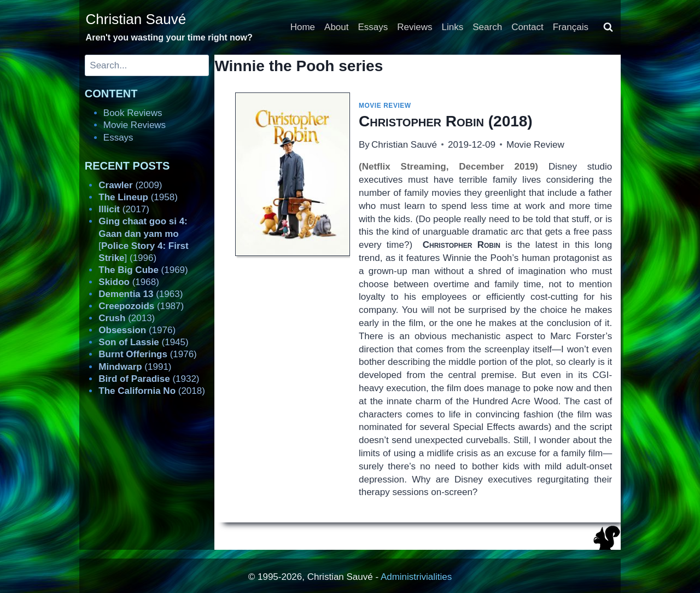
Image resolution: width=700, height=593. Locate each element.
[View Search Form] (608, 27)
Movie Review (385, 106)
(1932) (149, 379)
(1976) (137, 330)
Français (571, 27)
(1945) (143, 342)
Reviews (415, 27)
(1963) (141, 294)
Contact (527, 27)
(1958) (138, 197)
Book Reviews (133, 113)
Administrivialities (416, 577)
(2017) (124, 209)
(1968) (129, 282)
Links (453, 27)
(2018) (446, 121)
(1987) (141, 306)
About (336, 27)
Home (303, 27)
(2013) (127, 318)
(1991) (135, 367)
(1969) (143, 270)
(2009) (130, 185)
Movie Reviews (135, 125)
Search (487, 27)
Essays (373, 27)
